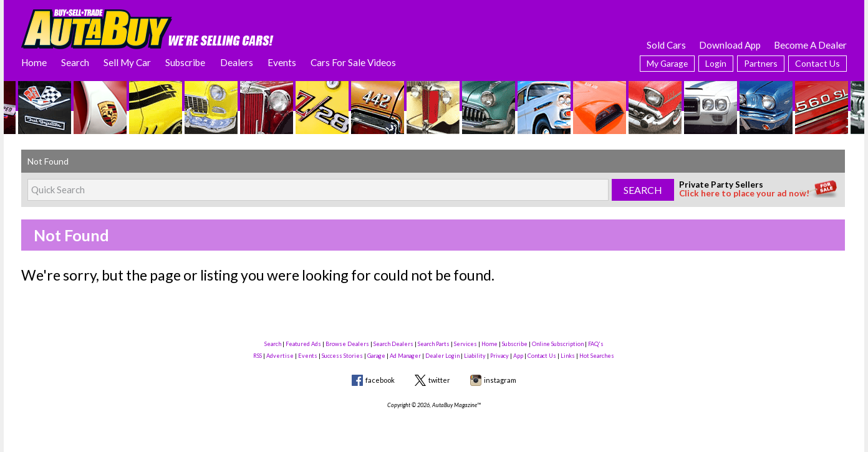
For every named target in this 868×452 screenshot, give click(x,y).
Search (75, 62)
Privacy (499, 356)
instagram (500, 380)
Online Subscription (558, 344)
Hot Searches (597, 356)
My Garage (667, 63)
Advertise (280, 356)
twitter (439, 380)
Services (465, 344)
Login (716, 63)
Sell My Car (127, 62)
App (518, 356)
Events (282, 62)
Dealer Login (442, 356)
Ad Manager (405, 356)
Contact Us (817, 63)
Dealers (237, 62)
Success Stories (342, 356)
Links (568, 356)
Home (34, 62)
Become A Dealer (810, 45)
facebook (380, 380)
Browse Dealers (347, 344)
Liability (475, 356)
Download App (730, 45)
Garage (376, 356)
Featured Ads (303, 344)
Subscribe (185, 62)
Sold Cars (666, 45)
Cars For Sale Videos (353, 62)
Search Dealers (393, 344)
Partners (761, 63)
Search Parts (434, 344)
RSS (258, 356)
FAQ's (596, 344)
